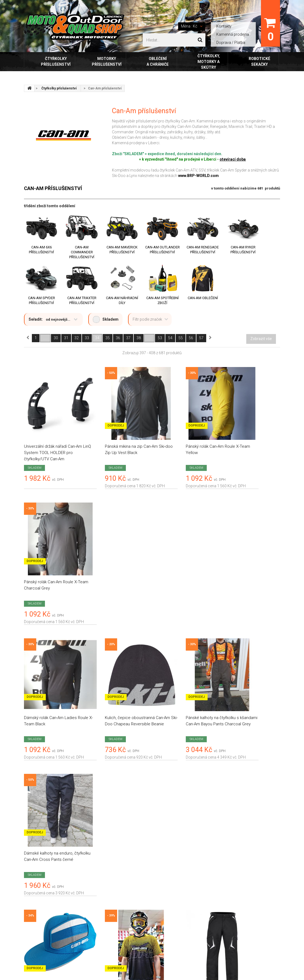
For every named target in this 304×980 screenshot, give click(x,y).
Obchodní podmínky (108, 859)
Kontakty (224, 26)
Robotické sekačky (259, 61)
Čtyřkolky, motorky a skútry (209, 62)
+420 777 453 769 (244, 889)
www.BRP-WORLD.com (198, 176)
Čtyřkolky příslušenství (56, 61)
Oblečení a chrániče (158, 61)
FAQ (94, 928)
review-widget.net (62, 865)
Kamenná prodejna (233, 34)
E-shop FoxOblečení (107, 905)
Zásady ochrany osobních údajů (118, 882)
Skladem (106, 319)
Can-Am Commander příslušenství (82, 252)
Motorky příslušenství (107, 61)
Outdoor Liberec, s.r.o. (62, 955)
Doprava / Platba (231, 43)
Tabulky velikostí (104, 917)
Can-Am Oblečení (203, 298)
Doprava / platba (104, 848)
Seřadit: (36, 319)
